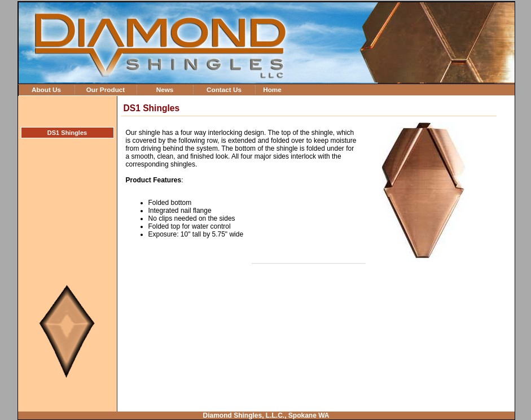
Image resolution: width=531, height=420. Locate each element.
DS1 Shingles (67, 133)
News (165, 89)
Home (272, 89)
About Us (46, 89)
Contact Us (224, 89)
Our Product (106, 89)
